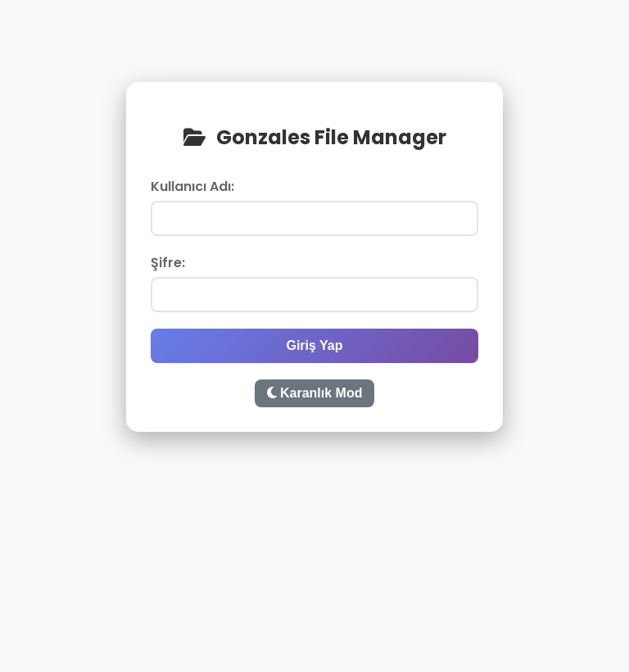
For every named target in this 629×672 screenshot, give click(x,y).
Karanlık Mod (315, 393)
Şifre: (168, 263)
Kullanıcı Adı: (192, 186)
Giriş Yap (314, 345)
